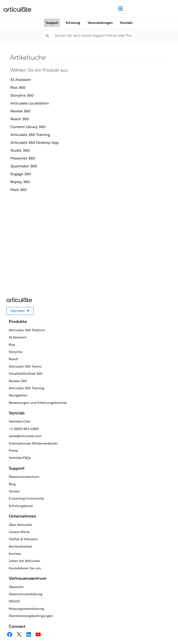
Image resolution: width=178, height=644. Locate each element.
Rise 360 (18, 87)
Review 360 (20, 111)
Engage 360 (21, 174)
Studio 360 (20, 150)
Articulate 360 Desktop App (35, 143)
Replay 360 (20, 182)
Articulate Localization (30, 103)
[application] (165, 631)
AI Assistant (21, 80)
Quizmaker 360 (24, 166)
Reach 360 (20, 119)
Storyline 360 (22, 95)
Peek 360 (19, 190)
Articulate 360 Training (30, 135)
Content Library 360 (28, 127)
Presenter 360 (23, 158)
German (22, 312)
